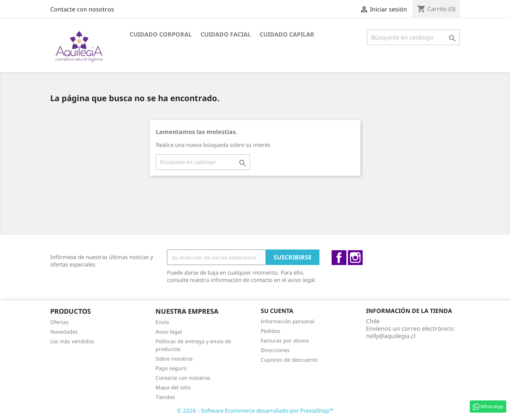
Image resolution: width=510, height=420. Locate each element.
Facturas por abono (285, 340)
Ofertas (59, 322)
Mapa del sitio (173, 387)
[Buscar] (413, 37)
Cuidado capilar (287, 34)
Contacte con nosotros (82, 9)
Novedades (64, 332)
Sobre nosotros (174, 359)
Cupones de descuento (289, 360)
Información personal (287, 321)
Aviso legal (169, 332)
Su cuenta (277, 311)
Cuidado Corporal (161, 34)
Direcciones (275, 350)
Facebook (339, 258)
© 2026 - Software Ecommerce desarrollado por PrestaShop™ (255, 410)
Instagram (355, 258)
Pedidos (271, 331)
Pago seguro (171, 368)
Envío (162, 322)
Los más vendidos (72, 341)
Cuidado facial (226, 34)
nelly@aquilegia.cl (391, 336)
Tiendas (165, 397)
